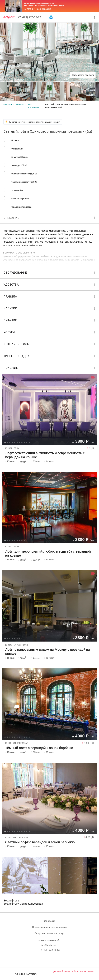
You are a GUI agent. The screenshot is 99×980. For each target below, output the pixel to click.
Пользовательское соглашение (49, 927)
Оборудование (50, 273)
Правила (50, 297)
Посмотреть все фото (83, 75)
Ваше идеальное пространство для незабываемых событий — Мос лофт (44, 4)
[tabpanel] (49, 409)
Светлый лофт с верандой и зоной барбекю (40, 842)
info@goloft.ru (49, 945)
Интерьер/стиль (50, 345)
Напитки (50, 309)
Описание (50, 219)
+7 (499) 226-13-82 (29, 17)
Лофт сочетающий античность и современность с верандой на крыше (45, 455)
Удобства (50, 285)
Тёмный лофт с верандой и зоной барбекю (39, 748)
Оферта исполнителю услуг (49, 933)
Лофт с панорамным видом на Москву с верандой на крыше (48, 652)
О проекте (50, 921)
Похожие (50, 369)
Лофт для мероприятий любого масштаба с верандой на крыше (48, 553)
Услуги (50, 333)
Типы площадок (50, 357)
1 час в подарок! (43, 9)
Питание (50, 321)
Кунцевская (36, 904)
